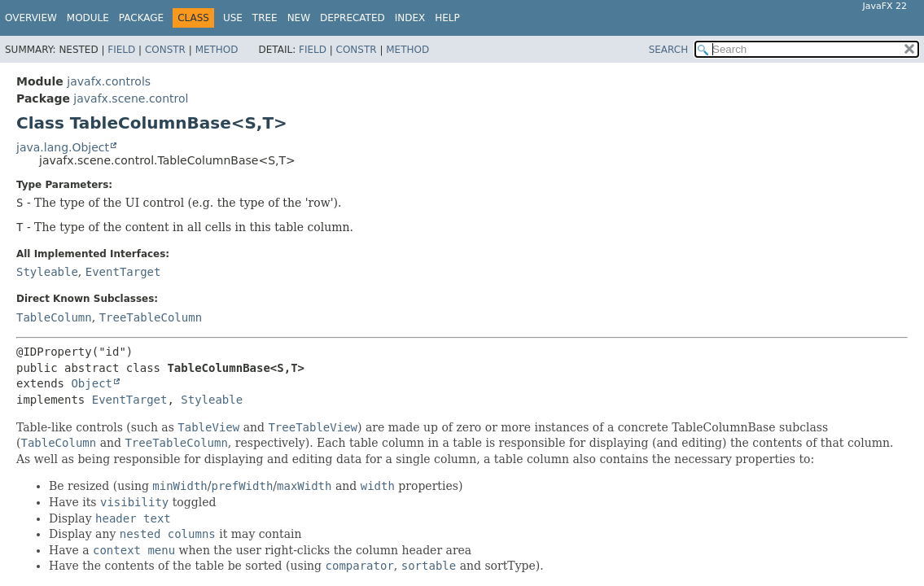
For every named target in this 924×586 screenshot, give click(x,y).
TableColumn (54, 317)
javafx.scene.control (131, 98)
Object (92, 383)
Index (410, 18)
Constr (165, 50)
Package (141, 18)
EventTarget (123, 272)
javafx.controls (109, 81)
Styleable (47, 272)
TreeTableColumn (151, 317)
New (299, 18)
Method (217, 50)
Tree (265, 18)
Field (121, 50)
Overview (31, 18)
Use (233, 18)
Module (88, 18)
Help (447, 18)
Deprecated (353, 18)
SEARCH (669, 50)
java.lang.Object (63, 147)
